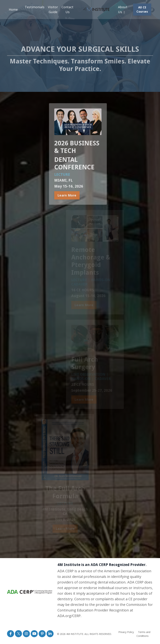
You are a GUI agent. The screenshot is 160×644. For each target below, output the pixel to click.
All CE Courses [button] (142, 9)
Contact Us (67, 10)
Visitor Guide (53, 10)
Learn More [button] (65, 195)
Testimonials (35, 7)
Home (13, 9)
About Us (123, 10)
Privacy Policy (126, 632)
